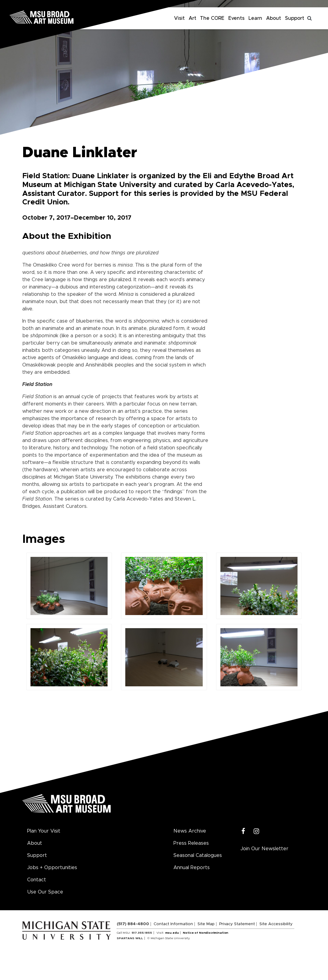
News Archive (190, 831)
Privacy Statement (237, 924)
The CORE (212, 18)
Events (236, 18)
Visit (179, 18)
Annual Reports (192, 868)
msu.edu (172, 933)
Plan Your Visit (44, 831)
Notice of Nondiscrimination (206, 933)
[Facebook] (243, 831)
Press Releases (191, 843)
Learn (255, 18)
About (274, 18)
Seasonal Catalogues (198, 855)
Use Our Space (45, 892)
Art (193, 18)
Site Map (206, 924)
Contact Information (173, 924)
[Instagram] (257, 831)
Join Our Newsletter (264, 849)
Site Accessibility (276, 924)
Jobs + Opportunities (52, 868)
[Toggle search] (310, 18)
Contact (37, 880)
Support (295, 18)
